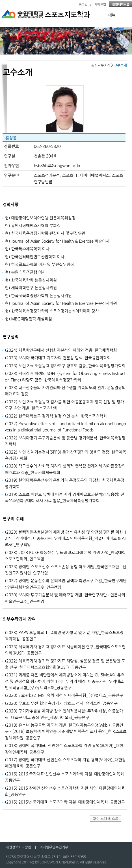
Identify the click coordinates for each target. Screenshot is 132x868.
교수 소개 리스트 (106, 819)
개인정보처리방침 (18, 847)
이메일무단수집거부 (54, 847)
